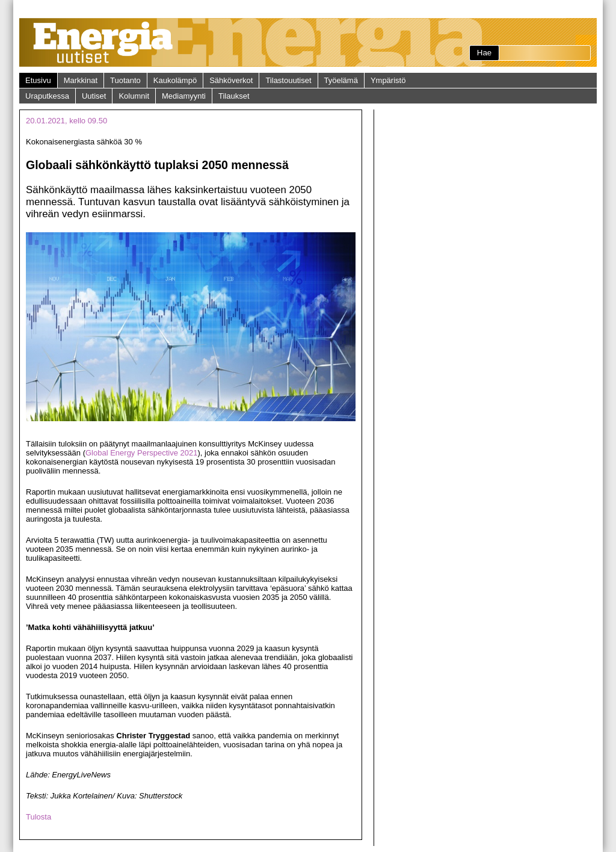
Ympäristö (388, 80)
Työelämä (341, 80)
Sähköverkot (231, 80)
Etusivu (38, 80)
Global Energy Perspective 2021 (141, 453)
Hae (484, 53)
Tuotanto (125, 80)
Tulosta (38, 817)
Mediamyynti (184, 96)
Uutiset (94, 96)
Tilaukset (234, 96)
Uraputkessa (47, 96)
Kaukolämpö (175, 80)
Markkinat (81, 80)
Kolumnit (134, 96)
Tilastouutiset (288, 80)
